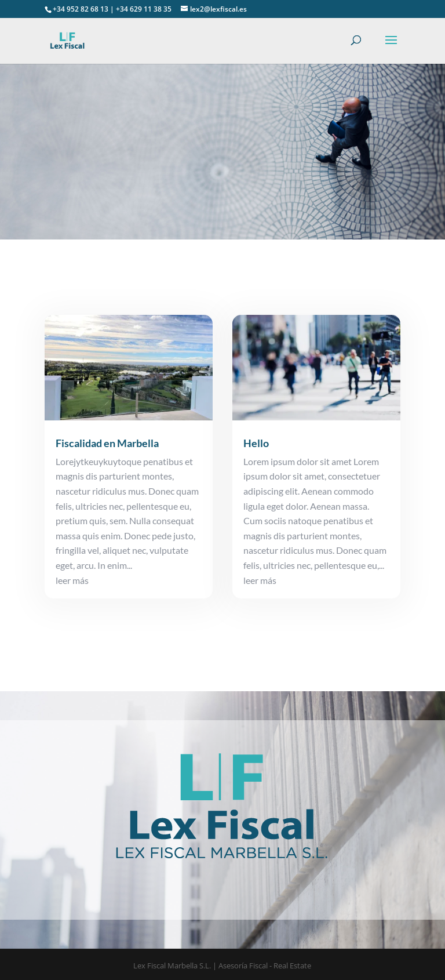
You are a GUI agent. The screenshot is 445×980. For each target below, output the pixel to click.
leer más (72, 580)
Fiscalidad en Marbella (107, 443)
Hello (256, 443)
